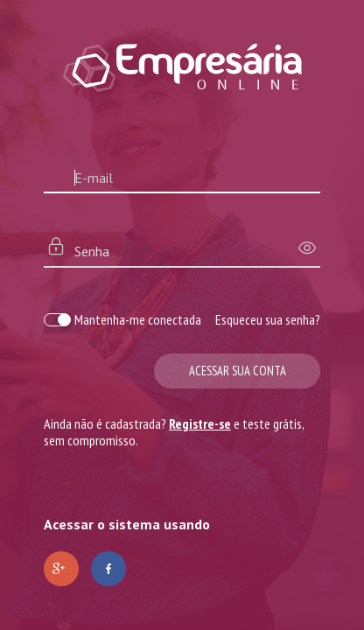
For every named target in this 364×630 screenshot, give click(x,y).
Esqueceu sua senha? (268, 319)
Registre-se (200, 423)
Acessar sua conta (238, 371)
